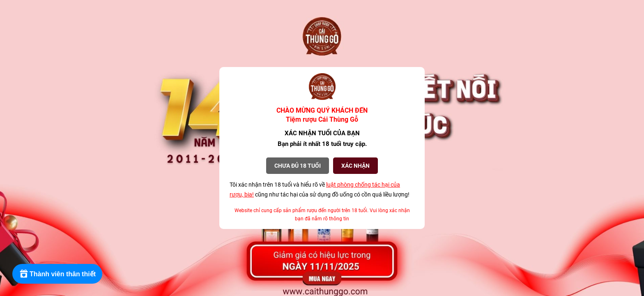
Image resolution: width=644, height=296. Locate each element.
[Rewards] (57, 274)
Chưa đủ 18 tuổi (298, 166)
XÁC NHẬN (355, 166)
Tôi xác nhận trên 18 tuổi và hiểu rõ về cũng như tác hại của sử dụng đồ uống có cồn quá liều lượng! (320, 190)
